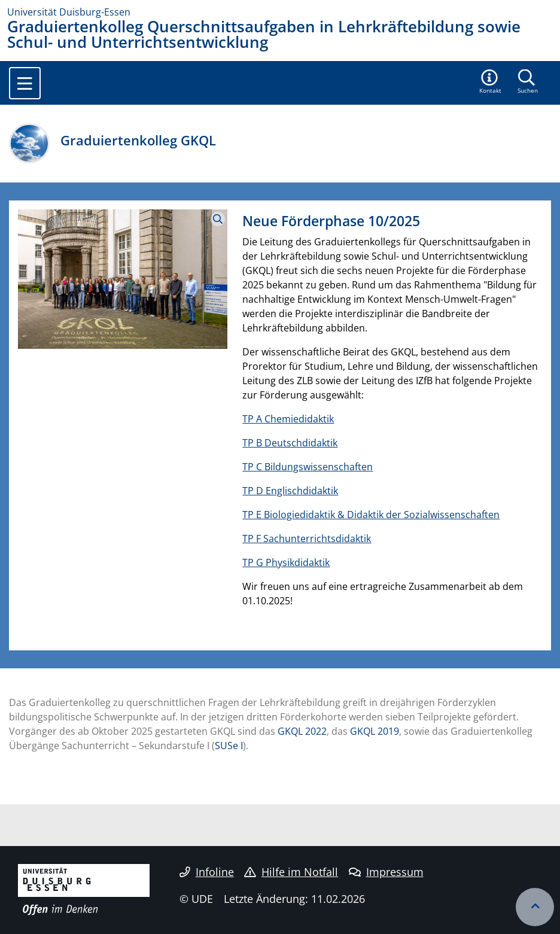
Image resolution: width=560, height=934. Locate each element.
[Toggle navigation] (25, 83)
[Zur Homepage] (280, 12)
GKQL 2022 (302, 731)
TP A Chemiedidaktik (288, 419)
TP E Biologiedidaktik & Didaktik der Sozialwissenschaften (371, 515)
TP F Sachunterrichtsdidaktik (307, 539)
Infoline (207, 872)
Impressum (386, 872)
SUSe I (229, 746)
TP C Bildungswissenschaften (308, 467)
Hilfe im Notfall (291, 872)
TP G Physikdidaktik (286, 562)
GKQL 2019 (375, 731)
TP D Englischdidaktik (290, 491)
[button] (491, 83)
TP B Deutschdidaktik (290, 443)
